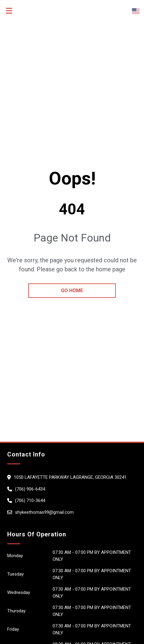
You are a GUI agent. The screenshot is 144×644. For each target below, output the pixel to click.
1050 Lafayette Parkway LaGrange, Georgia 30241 (70, 477)
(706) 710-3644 (30, 500)
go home (72, 290)
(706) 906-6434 (30, 489)
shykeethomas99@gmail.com (44, 512)
